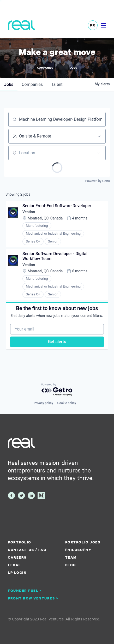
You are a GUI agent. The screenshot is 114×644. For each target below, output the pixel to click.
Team (71, 557)
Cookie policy (67, 403)
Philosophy (78, 550)
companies (32, 84)
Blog (71, 565)
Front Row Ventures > (33, 598)
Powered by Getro (98, 181)
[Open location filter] (99, 153)
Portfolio (20, 542)
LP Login (17, 573)
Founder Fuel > (25, 591)
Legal (14, 565)
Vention (29, 212)
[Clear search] (99, 119)
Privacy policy (43, 403)
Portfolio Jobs (83, 542)
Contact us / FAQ (27, 550)
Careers (17, 557)
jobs (9, 84)
